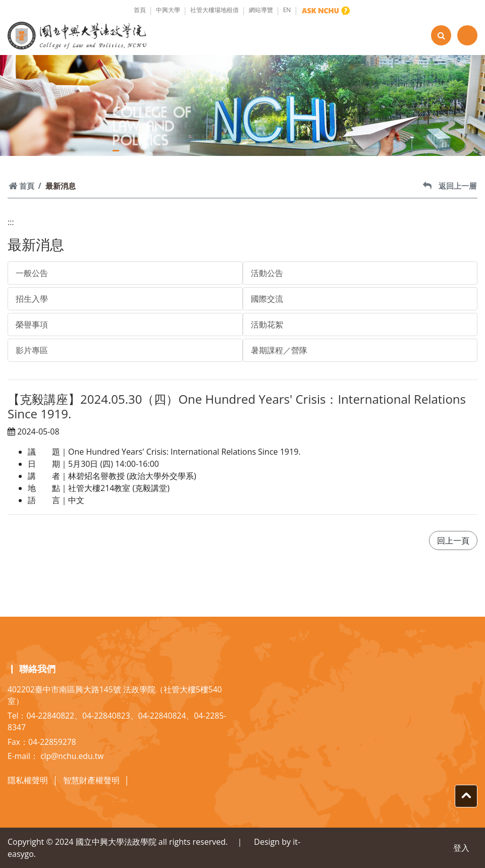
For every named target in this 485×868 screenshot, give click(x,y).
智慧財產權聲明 (91, 780)
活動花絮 (267, 324)
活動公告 (267, 273)
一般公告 (32, 273)
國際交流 (267, 299)
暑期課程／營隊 (279, 350)
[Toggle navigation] (467, 35)
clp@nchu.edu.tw (72, 756)
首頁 (140, 10)
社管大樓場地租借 (214, 10)
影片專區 (32, 350)
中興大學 (168, 10)
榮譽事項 (32, 324)
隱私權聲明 (28, 780)
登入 (461, 848)
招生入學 (32, 299)
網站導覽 (261, 10)
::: (11, 222)
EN (287, 10)
